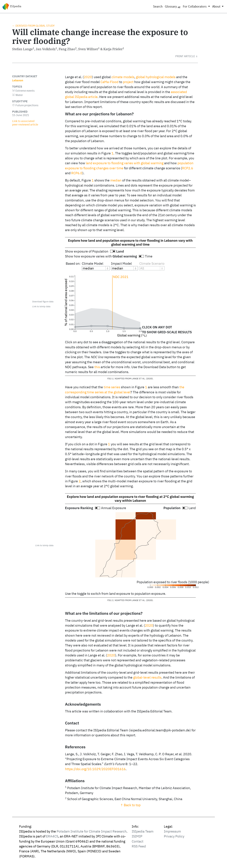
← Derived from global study (33, 26)
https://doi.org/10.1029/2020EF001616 (95, 769)
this (97, 367)
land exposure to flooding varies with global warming (125, 163)
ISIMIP (137, 836)
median (116, 180)
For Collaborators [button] (195, 6)
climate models (123, 77)
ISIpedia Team (143, 831)
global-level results (147, 677)
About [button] (217, 6)
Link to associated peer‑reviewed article (25, 123)
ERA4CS (52, 836)
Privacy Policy (174, 836)
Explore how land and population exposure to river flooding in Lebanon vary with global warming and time (130, 242)
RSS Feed (139, 846)
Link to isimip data (41, 306)
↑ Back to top (130, 805)
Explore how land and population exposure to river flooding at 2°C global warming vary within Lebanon (130, 499)
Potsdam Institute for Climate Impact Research (92, 831)
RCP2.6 (188, 168)
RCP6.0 (77, 173)
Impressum (172, 831)
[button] (187, 56)
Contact (138, 841)
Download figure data (43, 302)
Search (158, 6)
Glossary (173, 7)
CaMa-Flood (109, 82)
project (128, 82)
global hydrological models (156, 77)
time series (112, 387)
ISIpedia (12, 7)
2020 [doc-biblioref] (88, 77)
